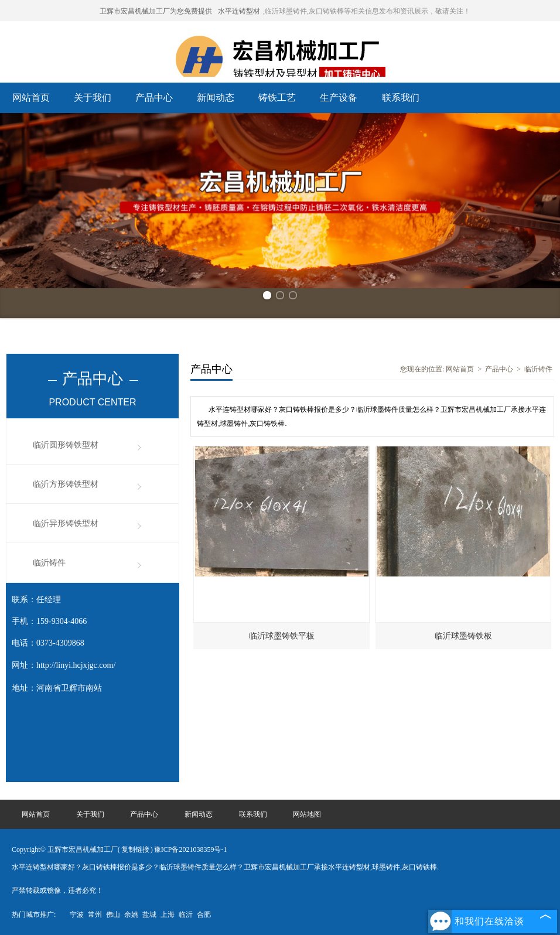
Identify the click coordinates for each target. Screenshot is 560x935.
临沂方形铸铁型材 (66, 484)
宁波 (77, 914)
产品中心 (154, 98)
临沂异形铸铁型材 (66, 523)
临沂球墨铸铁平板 (282, 636)
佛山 (113, 914)
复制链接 (135, 849)
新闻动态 (216, 98)
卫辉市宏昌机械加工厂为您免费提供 (156, 11)
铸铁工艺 (277, 98)
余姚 (131, 914)
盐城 (149, 914)
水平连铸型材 (239, 11)
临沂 (186, 914)
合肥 (204, 914)
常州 (95, 914)
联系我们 (401, 98)
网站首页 (31, 98)
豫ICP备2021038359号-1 (191, 849)
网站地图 (307, 814)
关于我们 (93, 98)
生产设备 (339, 98)
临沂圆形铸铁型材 (66, 445)
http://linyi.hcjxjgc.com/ (76, 665)
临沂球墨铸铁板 (463, 636)
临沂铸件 (49, 563)
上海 (168, 914)
